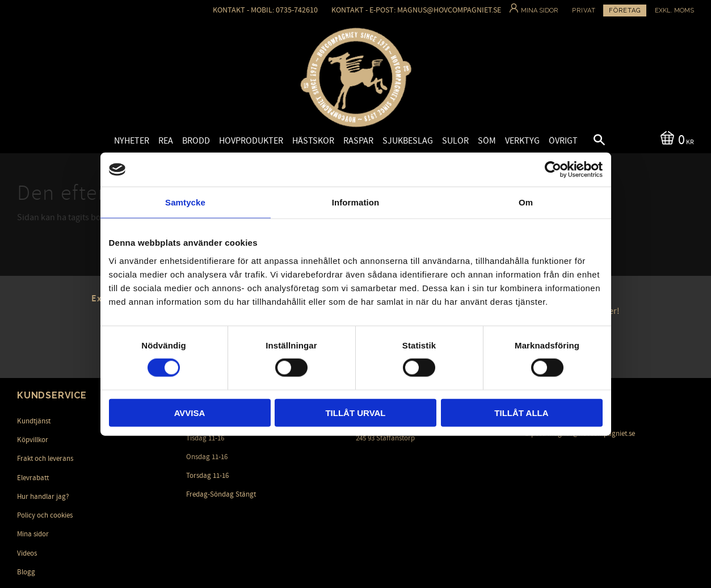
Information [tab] (356, 202)
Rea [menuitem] (166, 141)
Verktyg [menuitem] (522, 141)
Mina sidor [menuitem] (33, 534)
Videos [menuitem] (27, 553)
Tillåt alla (521, 412)
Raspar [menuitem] (358, 141)
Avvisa (190, 412)
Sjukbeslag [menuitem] (408, 141)
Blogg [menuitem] (26, 572)
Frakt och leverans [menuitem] (45, 459)
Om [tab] (526, 202)
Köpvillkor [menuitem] (33, 440)
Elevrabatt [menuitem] (33, 478)
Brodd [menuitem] (196, 141)
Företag (625, 10)
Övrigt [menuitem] (563, 141)
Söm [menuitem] (487, 141)
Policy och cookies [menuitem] (45, 515)
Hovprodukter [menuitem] (251, 141)
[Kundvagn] (675, 139)
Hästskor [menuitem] (313, 141)
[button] (590, 141)
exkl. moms (674, 10)
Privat (584, 10)
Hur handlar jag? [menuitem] (43, 497)
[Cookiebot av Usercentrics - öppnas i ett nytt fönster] (553, 170)
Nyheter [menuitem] (132, 141)
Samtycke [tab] (185, 202)
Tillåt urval (355, 412)
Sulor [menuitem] (455, 141)
